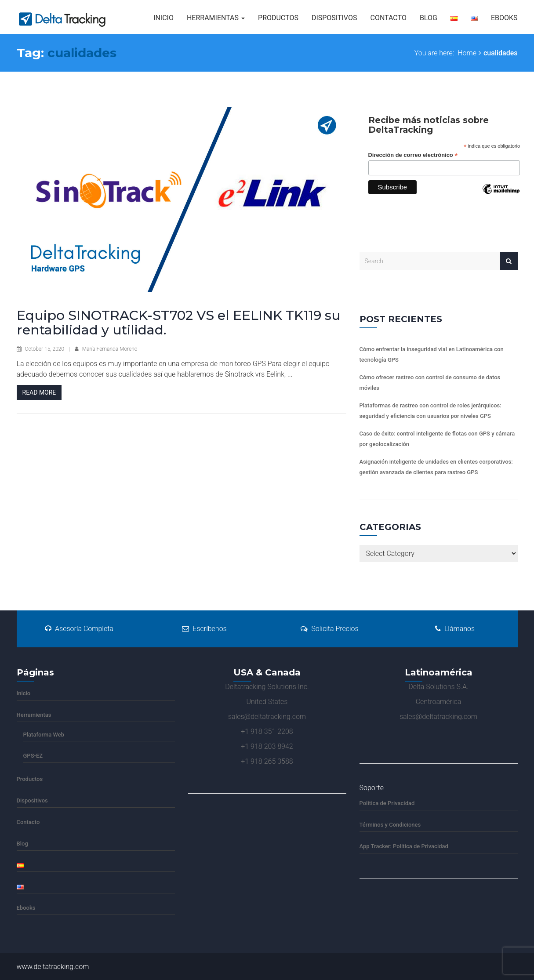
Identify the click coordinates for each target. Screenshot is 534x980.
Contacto (388, 18)
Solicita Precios (329, 629)
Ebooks (504, 18)
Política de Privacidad (387, 803)
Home (467, 53)
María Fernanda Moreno (110, 349)
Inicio (163, 18)
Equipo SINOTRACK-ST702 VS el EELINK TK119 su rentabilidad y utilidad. (179, 323)
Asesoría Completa (79, 629)
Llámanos (455, 629)
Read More (39, 392)
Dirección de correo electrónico (413, 155)
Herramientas (216, 18)
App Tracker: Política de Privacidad (404, 846)
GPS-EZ (33, 756)
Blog (429, 18)
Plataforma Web (44, 735)
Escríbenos (204, 629)
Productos (278, 18)
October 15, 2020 (44, 349)
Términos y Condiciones (390, 825)
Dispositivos (334, 18)
